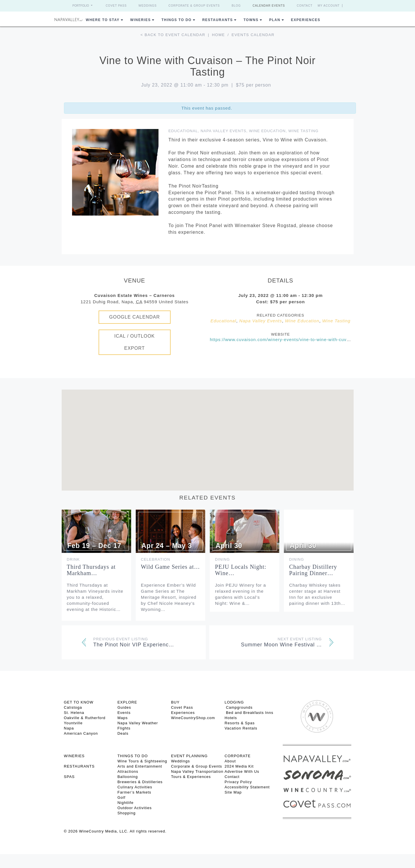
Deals (123, 733)
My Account (329, 6)
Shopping (126, 813)
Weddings (148, 6)
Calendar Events (269, 6)
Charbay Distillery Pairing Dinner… (313, 570)
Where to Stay (103, 20)
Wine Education (267, 131)
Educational (183, 131)
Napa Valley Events (223, 131)
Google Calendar (135, 317)
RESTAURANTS (79, 766)
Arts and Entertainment (140, 766)
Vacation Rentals (241, 728)
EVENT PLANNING (189, 756)
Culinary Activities (135, 787)
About (230, 761)
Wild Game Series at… (170, 567)
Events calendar (253, 35)
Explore (127, 702)
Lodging (234, 702)
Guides (124, 707)
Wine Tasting (303, 131)
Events (124, 713)
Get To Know (79, 702)
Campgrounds (238, 707)
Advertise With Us (242, 771)
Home (218, 35)
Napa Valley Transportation (197, 771)
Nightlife (125, 803)
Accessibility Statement (247, 787)
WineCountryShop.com (193, 718)
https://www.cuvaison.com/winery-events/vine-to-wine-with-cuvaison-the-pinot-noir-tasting (308, 339)
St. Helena (74, 713)
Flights (124, 728)
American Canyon (81, 733)
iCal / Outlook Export (134, 342)
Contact (305, 6)
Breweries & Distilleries (140, 782)
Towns (251, 20)
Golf (121, 797)
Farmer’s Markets (134, 792)
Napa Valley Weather (138, 723)
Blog (236, 6)
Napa (69, 728)
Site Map (233, 792)
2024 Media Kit (239, 766)
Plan (275, 20)
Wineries (140, 20)
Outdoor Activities (134, 808)
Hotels (231, 718)
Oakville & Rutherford (85, 718)
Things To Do (176, 20)
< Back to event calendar (173, 35)
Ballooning (128, 777)
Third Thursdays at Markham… (91, 570)
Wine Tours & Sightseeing (142, 761)
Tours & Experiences (191, 777)
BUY (175, 702)
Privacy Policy (238, 782)
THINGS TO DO (132, 756)
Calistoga (73, 707)
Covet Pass (116, 6)
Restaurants (218, 20)
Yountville (73, 723)
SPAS (69, 777)
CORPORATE (237, 756)
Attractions (128, 771)
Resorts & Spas (239, 723)
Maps (122, 718)
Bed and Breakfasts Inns (249, 713)
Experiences (306, 20)
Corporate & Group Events (194, 6)
